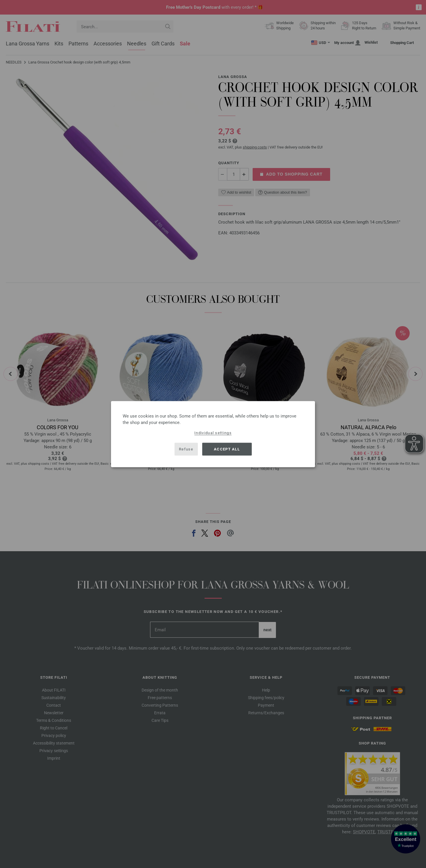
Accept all (227, 449)
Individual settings (213, 433)
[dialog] (213, 434)
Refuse (186, 449)
